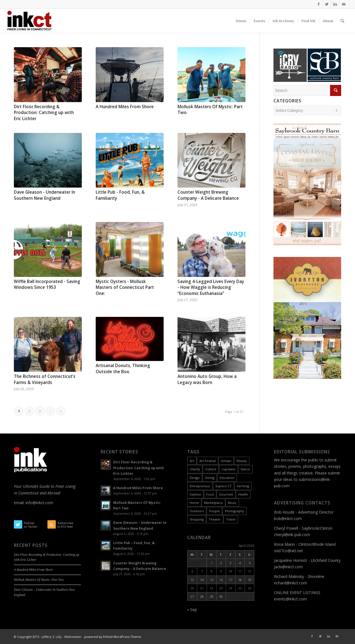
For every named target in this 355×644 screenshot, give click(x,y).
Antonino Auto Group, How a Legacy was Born (207, 379)
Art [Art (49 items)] (192, 461)
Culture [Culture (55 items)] (211, 469)
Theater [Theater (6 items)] (215, 519)
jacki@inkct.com (288, 567)
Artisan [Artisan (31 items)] (226, 461)
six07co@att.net (288, 551)
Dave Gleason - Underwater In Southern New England (45, 195)
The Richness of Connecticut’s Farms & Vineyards (45, 379)
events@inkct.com (290, 599)
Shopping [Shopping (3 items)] (197, 519)
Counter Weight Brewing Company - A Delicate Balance (208, 195)
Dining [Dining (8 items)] (210, 478)
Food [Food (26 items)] (210, 494)
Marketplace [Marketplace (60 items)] (213, 503)
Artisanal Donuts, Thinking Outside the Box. (123, 369)
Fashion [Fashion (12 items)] (195, 494)
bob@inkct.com (288, 518)
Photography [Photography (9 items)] (234, 511)
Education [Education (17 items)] (227, 478)
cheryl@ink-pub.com (292, 535)
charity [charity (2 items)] (195, 469)
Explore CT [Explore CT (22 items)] (224, 486)
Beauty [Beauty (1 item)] (242, 461)
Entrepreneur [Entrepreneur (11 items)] (200, 486)
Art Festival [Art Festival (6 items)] (208, 461)
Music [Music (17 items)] (232, 503)
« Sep (192, 609)
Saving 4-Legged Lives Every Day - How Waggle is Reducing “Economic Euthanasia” (211, 287)
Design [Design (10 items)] (195, 478)
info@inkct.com (39, 503)
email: (20, 503)
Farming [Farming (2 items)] (243, 486)
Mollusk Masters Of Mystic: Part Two (39, 580)
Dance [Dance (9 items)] (245, 469)
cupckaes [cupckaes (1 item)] (229, 469)
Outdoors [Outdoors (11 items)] (197, 511)
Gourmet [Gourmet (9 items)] (226, 494)
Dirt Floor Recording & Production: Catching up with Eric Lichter (44, 113)
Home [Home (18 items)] (194, 503)
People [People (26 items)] (214, 511)
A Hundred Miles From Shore (125, 107)
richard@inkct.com (291, 583)
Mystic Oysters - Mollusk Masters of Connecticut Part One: (125, 287)
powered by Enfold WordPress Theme (113, 637)
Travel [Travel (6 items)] (231, 519)
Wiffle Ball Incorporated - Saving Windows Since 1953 (47, 285)
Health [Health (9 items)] (243, 494)
